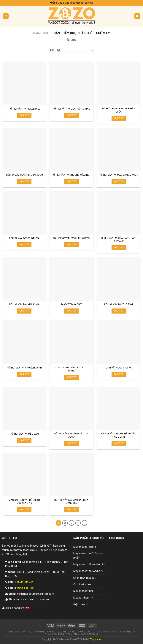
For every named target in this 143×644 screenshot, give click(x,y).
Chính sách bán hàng (86, 634)
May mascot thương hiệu (88, 571)
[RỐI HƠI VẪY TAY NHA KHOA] (24, 279)
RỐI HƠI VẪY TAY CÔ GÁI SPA (24, 238)
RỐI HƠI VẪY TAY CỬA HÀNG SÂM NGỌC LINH (119, 435)
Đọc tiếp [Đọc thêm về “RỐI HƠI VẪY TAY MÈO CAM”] (24, 440)
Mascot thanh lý (83, 598)
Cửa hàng (40, 632)
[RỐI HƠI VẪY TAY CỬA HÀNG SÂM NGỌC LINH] (119, 408)
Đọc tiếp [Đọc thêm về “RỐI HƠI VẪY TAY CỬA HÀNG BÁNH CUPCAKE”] (119, 248)
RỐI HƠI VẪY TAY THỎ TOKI (119, 304)
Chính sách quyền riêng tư (119, 632)
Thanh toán (54, 632)
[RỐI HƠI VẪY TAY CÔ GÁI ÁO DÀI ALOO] (71, 408)
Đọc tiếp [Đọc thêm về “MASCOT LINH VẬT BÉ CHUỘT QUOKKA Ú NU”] (24, 509)
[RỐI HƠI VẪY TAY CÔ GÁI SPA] (24, 213)
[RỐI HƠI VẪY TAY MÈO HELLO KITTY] (71, 213)
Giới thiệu (27, 632)
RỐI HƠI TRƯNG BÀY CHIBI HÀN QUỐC (119, 110)
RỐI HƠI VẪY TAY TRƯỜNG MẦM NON (71, 175)
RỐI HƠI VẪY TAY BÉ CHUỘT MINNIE (71, 109)
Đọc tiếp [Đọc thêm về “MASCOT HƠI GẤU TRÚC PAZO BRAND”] (71, 377)
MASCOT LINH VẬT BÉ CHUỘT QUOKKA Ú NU (24, 501)
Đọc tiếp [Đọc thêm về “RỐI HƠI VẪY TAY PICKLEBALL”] (24, 115)
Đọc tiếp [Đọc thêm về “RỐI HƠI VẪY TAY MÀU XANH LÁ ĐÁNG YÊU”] (71, 509)
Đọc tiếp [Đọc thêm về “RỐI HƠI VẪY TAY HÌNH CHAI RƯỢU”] (24, 181)
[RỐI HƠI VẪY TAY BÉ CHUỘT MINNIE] (71, 83)
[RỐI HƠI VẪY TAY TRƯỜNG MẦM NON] (71, 149)
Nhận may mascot (84, 578)
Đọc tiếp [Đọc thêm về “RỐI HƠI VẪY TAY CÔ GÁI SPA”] (24, 245)
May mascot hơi (83, 591)
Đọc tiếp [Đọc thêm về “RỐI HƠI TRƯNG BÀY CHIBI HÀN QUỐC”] (119, 118)
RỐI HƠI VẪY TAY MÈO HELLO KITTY (71, 238)
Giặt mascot (81, 604)
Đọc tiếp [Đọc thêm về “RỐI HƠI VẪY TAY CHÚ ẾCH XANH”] (24, 374)
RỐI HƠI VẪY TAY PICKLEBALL (24, 109)
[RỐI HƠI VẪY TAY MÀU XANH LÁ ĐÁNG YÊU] (71, 475)
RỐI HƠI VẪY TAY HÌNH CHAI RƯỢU (24, 175)
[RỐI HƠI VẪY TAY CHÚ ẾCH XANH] (24, 342)
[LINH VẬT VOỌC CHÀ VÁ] (119, 342)
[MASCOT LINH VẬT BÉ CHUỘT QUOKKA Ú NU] (24, 475)
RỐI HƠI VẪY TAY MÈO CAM (24, 434)
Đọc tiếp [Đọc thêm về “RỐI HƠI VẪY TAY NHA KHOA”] (24, 311)
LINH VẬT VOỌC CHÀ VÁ (119, 368)
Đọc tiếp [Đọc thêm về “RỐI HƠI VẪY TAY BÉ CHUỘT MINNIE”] (71, 115)
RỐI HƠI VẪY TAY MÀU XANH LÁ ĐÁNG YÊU (71, 501)
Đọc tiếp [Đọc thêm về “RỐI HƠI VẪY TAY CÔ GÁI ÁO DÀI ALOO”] (71, 443)
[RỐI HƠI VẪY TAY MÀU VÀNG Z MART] (119, 149)
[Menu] (6, 16)
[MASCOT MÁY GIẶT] (71, 279)
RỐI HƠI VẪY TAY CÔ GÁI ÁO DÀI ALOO (71, 435)
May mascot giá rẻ (85, 547)
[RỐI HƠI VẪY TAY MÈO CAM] (24, 408)
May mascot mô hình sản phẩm (89, 556)
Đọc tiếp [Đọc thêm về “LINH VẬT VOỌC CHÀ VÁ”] (119, 374)
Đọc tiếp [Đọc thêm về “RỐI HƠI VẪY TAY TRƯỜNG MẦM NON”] (71, 181)
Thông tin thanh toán (59, 634)
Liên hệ (98, 632)
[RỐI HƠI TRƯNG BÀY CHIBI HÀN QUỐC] (119, 83)
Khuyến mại (70, 632)
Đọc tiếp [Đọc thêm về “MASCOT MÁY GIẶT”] (71, 311)
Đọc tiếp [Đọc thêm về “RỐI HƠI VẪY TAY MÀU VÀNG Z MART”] (119, 181)
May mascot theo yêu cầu (89, 564)
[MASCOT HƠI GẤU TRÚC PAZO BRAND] (71, 342)
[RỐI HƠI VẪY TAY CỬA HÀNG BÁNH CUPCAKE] (119, 213)
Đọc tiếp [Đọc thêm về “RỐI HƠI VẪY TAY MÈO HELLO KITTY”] (71, 245)
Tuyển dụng (85, 632)
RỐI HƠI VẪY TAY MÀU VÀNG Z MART (119, 175)
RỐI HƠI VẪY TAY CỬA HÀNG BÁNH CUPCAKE (119, 240)
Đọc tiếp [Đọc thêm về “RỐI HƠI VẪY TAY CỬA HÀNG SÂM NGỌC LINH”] (119, 443)
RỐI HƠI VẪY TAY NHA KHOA (24, 304)
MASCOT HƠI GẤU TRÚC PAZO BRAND (71, 369)
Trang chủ (41, 33)
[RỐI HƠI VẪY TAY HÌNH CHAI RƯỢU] (24, 149)
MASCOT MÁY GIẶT (71, 304)
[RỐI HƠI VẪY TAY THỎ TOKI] (119, 279)
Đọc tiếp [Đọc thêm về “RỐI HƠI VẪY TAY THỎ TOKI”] (119, 311)
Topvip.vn (96, 639)
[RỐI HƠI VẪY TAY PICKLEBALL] (24, 83)
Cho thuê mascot (84, 584)
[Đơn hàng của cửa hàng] (71, 50)
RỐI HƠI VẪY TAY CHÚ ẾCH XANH (24, 368)
